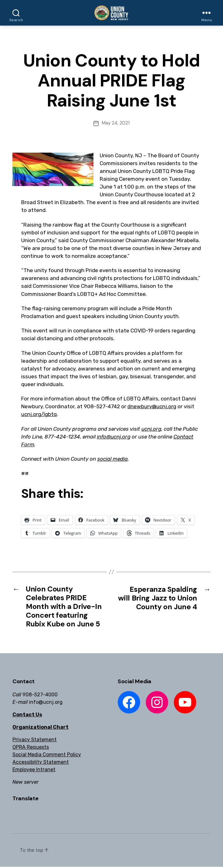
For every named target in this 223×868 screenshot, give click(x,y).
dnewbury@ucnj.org (152, 406)
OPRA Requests (31, 749)
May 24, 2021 (116, 123)
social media (112, 459)
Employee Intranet (34, 771)
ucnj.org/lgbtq (39, 414)
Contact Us (27, 716)
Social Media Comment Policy (47, 756)
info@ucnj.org (114, 437)
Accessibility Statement (41, 764)
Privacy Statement (35, 741)
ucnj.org (151, 429)
